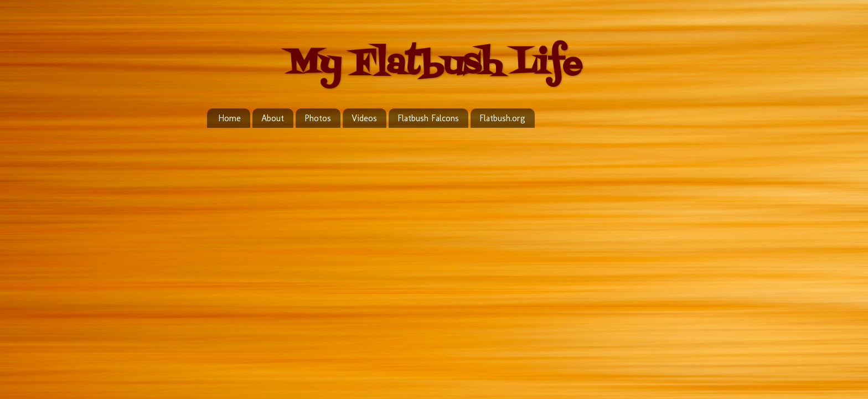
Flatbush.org (502, 118)
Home (229, 118)
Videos (364, 118)
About (273, 118)
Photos (318, 118)
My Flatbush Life (434, 65)
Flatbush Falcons (428, 118)
